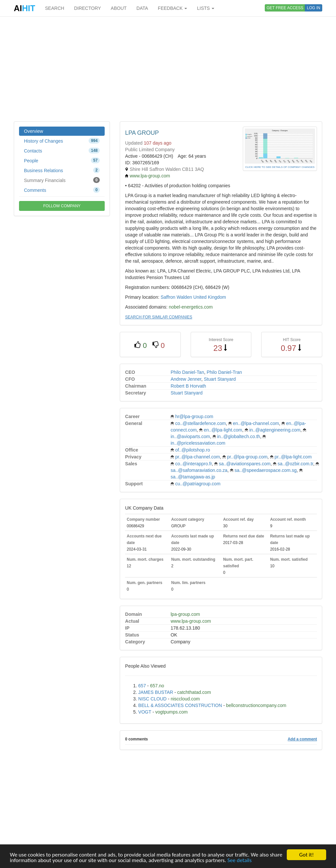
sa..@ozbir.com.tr (295, 464)
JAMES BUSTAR (156, 692)
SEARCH (54, 8)
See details (240, 861)
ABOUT (119, 8)
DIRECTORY (88, 8)
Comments (62, 190)
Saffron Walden (176, 297)
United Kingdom (210, 297)
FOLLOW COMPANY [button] (62, 206)
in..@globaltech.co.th (239, 436)
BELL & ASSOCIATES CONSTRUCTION (180, 705)
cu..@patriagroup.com (198, 484)
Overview (33, 131)
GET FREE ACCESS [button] (285, 8)
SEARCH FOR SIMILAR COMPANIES (158, 317)
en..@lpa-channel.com (256, 423)
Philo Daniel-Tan (187, 372)
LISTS (206, 8)
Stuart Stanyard (220, 379)
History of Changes (62, 141)
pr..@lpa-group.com (247, 457)
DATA (142, 8)
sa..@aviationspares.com (245, 464)
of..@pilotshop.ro (193, 450)
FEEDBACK (172, 8)
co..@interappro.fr (194, 464)
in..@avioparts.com (190, 436)
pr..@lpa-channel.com (198, 457)
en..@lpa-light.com (223, 430)
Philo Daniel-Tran (224, 372)
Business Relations (62, 170)
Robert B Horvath (188, 386)
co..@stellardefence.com (200, 423)
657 (142, 686)
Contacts (62, 151)
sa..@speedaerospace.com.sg (266, 470)
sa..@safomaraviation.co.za (199, 470)
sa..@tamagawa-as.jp (193, 477)
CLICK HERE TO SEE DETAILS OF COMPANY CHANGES (280, 167)
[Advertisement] (168, 69)
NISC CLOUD (152, 699)
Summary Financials (62, 180)
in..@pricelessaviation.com (198, 443)
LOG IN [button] (314, 8)
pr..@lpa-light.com (293, 457)
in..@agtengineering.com (275, 430)
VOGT (145, 712)
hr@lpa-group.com (194, 416)
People (62, 160)
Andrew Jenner (186, 379)
